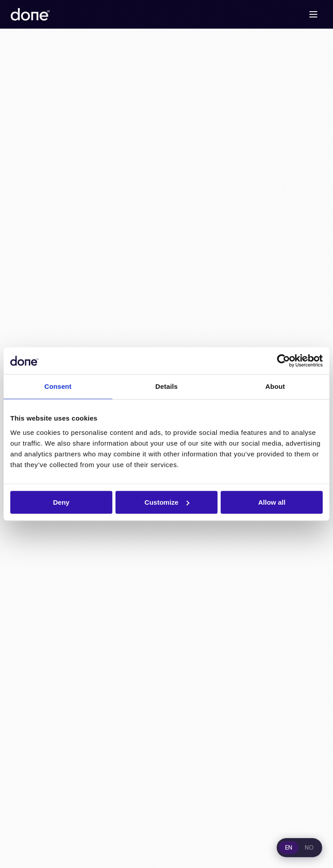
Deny (61, 502)
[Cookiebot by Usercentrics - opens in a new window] (284, 361)
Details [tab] (166, 386)
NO (309, 848)
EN (289, 848)
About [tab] (275, 386)
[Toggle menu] (313, 14)
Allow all (272, 502)
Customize (167, 502)
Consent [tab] (58, 386)
